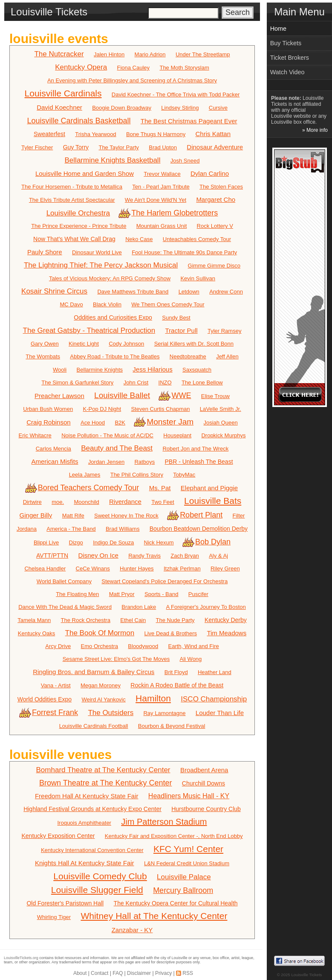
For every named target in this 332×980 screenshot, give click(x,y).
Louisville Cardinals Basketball (79, 121)
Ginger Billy (36, 515)
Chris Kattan (213, 134)
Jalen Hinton (109, 54)
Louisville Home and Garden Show (85, 173)
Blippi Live (46, 542)
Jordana (27, 529)
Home (278, 29)
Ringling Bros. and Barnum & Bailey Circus (94, 672)
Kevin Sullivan (198, 278)
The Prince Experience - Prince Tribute (79, 226)
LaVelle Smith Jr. (221, 409)
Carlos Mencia (53, 449)
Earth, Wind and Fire (194, 646)
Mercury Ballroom (183, 890)
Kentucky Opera (81, 67)
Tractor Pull (181, 330)
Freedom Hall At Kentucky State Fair (87, 796)
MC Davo (71, 304)
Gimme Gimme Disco (214, 266)
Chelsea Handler (45, 569)
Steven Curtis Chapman (160, 409)
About (80, 973)
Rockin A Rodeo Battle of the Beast (177, 685)
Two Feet (163, 502)
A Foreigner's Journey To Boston (206, 607)
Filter (239, 516)
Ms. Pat (160, 488)
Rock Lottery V (215, 226)
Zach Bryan (185, 556)
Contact (100, 973)
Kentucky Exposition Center (58, 836)
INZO (165, 382)
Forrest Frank (49, 712)
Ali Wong (191, 659)
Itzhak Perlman (182, 569)
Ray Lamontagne (164, 713)
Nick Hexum (159, 542)
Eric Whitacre (35, 435)
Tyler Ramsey (224, 331)
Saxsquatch (197, 370)
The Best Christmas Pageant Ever (189, 121)
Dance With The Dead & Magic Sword (65, 607)
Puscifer (198, 594)
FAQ (118, 973)
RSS (188, 973)
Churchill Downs (204, 783)
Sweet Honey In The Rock (126, 516)
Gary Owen (45, 344)
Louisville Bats (213, 501)
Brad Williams (123, 529)
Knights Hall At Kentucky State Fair (85, 863)
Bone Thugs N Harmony (156, 134)
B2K (120, 423)
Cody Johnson (126, 344)
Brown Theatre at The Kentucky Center (106, 783)
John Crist (136, 382)
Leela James (85, 475)
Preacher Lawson (59, 396)
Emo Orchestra (100, 646)
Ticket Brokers (290, 58)
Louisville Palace (184, 877)
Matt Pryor (122, 594)
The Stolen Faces (221, 187)
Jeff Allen (227, 356)
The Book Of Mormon (100, 633)
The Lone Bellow (202, 382)
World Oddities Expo (45, 699)
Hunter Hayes (137, 569)
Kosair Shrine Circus (54, 291)
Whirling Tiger (54, 917)
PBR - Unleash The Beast (199, 462)
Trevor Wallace (162, 174)
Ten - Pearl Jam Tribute (161, 187)
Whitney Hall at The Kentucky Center (154, 916)
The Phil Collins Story (137, 475)
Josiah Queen (221, 423)
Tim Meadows (227, 633)
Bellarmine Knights (100, 370)
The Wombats (43, 356)
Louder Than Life (220, 713)
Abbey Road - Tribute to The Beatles (115, 356)
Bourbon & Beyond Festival (172, 726)
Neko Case (139, 239)
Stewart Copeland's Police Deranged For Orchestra (165, 581)
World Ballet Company (64, 581)
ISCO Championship (214, 699)
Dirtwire (32, 502)
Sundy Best (176, 318)
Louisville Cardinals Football (94, 726)
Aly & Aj (218, 556)
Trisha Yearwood (95, 134)
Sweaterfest (49, 134)
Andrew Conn (226, 292)
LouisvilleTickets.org (21, 958)
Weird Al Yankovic (103, 699)
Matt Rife (73, 516)
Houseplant (177, 435)
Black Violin (107, 304)
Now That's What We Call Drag (74, 239)
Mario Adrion (150, 54)
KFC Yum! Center (188, 849)
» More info (315, 130)
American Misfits (55, 461)
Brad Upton (163, 147)
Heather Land (215, 672)
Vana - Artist (56, 685)
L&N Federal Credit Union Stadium (187, 863)
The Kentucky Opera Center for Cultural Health (176, 903)
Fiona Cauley (133, 68)
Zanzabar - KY (132, 930)
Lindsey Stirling (180, 108)
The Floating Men (77, 594)
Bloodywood (143, 646)
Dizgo (76, 542)
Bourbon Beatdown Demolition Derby (199, 529)
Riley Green (225, 569)
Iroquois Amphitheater (84, 823)
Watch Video (287, 72)
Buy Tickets (286, 43)
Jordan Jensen (106, 462)
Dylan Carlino (210, 173)
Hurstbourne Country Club (206, 809)
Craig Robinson (48, 422)
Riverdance (125, 502)
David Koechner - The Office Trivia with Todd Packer (176, 95)
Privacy (163, 973)
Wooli (60, 370)
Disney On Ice (98, 555)
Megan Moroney (101, 685)
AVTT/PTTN (52, 555)
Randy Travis (144, 556)
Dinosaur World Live (97, 252)
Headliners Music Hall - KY (189, 796)
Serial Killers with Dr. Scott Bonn (194, 344)
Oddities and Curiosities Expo (113, 317)
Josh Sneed (185, 161)
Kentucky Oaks (36, 633)
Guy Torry (76, 147)
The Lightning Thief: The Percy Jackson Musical (101, 265)
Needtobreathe (188, 356)
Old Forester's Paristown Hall (65, 903)
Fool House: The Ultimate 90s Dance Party (184, 252)
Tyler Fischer (37, 147)
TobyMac (184, 475)
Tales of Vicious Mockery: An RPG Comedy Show (110, 278)
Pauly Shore (45, 252)
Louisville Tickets (306, 975)
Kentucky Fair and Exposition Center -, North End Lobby (174, 836)
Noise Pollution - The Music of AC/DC (107, 435)
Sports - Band (162, 594)
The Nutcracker (59, 54)
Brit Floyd (176, 672)
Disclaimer (139, 973)
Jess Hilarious (152, 369)
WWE (175, 395)
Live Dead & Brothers (170, 633)
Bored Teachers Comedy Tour (83, 488)
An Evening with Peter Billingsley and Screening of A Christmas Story (132, 80)
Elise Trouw (215, 396)
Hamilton (153, 698)
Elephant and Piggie (209, 488)
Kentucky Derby (226, 620)
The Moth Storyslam (184, 68)
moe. (58, 502)
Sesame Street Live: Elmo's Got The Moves (116, 659)
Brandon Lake (139, 607)
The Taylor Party (118, 147)
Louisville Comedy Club (100, 876)
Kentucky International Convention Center (92, 850)
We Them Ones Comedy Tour (168, 304)
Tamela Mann (34, 620)
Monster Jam (164, 422)
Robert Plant (195, 515)
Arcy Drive (58, 646)
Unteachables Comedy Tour (197, 239)
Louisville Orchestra (78, 213)
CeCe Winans (93, 569)
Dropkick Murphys (223, 435)
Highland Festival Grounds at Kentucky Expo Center (92, 809)
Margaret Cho (216, 199)
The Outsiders (111, 713)
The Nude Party (175, 620)
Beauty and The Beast (117, 448)
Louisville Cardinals (63, 93)
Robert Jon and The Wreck (195, 449)
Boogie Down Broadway (122, 108)
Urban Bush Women (48, 409)
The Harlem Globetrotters (169, 213)
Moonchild (86, 502)
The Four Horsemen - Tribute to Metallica (72, 187)
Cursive (218, 108)
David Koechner (59, 107)
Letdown (189, 292)
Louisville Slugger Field (97, 890)
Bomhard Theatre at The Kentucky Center (103, 770)
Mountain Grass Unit (162, 226)
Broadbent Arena (204, 770)
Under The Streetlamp (203, 54)
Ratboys (144, 462)
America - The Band (71, 529)
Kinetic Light (84, 344)
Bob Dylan (207, 542)
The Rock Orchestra (86, 620)
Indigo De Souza (113, 542)
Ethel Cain (133, 620)
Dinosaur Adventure (215, 147)
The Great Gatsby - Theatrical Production (89, 330)
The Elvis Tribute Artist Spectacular (72, 200)
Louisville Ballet (122, 395)
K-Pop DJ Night (102, 409)
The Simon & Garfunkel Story (77, 382)
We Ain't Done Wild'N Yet (156, 200)
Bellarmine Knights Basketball (113, 160)
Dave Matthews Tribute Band (133, 292)
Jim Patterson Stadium (164, 822)
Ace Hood (93, 423)
